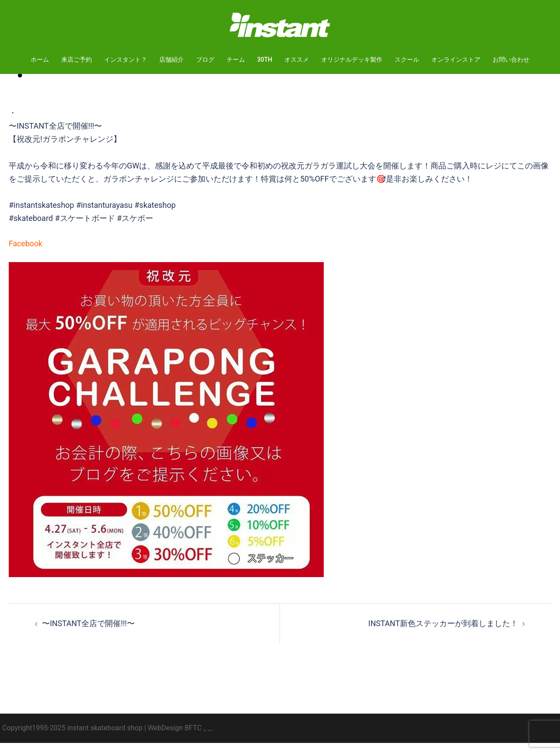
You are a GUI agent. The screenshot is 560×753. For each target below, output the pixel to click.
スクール (407, 60)
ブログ (205, 60)
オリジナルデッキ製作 (352, 60)
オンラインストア (456, 60)
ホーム (40, 60)
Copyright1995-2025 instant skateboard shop (72, 738)
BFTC (193, 738)
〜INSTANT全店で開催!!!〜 (89, 634)
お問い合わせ (511, 60)
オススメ (297, 60)
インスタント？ (126, 60)
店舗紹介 (171, 60)
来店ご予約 (77, 60)
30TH (265, 60)
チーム (236, 60)
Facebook (26, 254)
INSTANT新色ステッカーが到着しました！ (443, 634)
